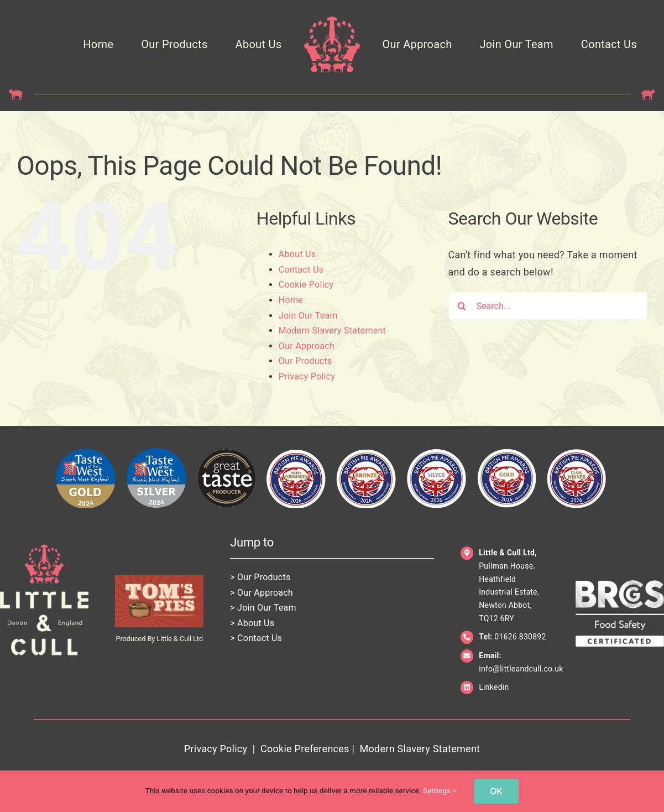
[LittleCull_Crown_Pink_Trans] (332, 21)
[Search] (462, 306)
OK (496, 791)
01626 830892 (520, 637)
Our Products (305, 361)
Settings (440, 791)
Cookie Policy (306, 285)
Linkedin (494, 687)
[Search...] (548, 306)
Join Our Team (308, 316)
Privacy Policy (307, 376)
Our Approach (307, 346)
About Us (297, 254)
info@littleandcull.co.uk (521, 669)
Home (291, 300)
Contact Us (301, 270)
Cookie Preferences (305, 749)
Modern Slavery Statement (332, 330)
